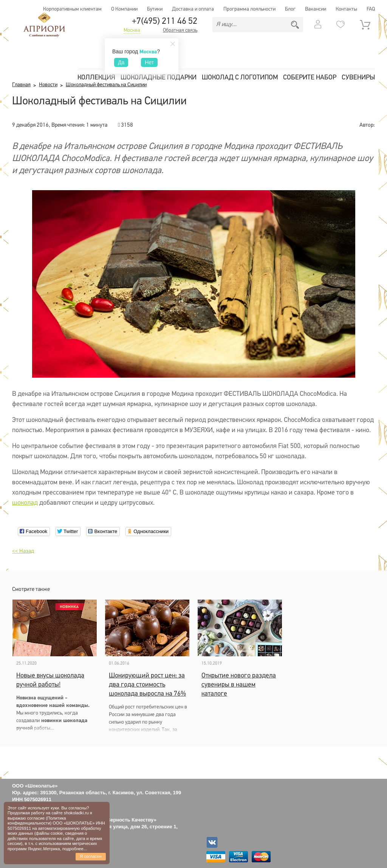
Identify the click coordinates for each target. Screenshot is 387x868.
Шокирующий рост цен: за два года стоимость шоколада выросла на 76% (147, 685)
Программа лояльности (249, 9)
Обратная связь (180, 31)
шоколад (25, 503)
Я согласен (91, 856)
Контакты (346, 9)
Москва (132, 31)
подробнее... (75, 849)
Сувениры (358, 78)
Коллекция (96, 78)
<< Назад (23, 551)
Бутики (155, 9)
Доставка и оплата (193, 9)
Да (121, 62)
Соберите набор (310, 78)
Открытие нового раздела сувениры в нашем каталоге (239, 685)
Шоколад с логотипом (240, 78)
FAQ (371, 9)
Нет (149, 62)
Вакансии (316, 9)
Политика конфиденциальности (37, 821)
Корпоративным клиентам (72, 9)
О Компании (124, 9)
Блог (290, 9)
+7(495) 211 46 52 (165, 22)
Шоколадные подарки (159, 78)
